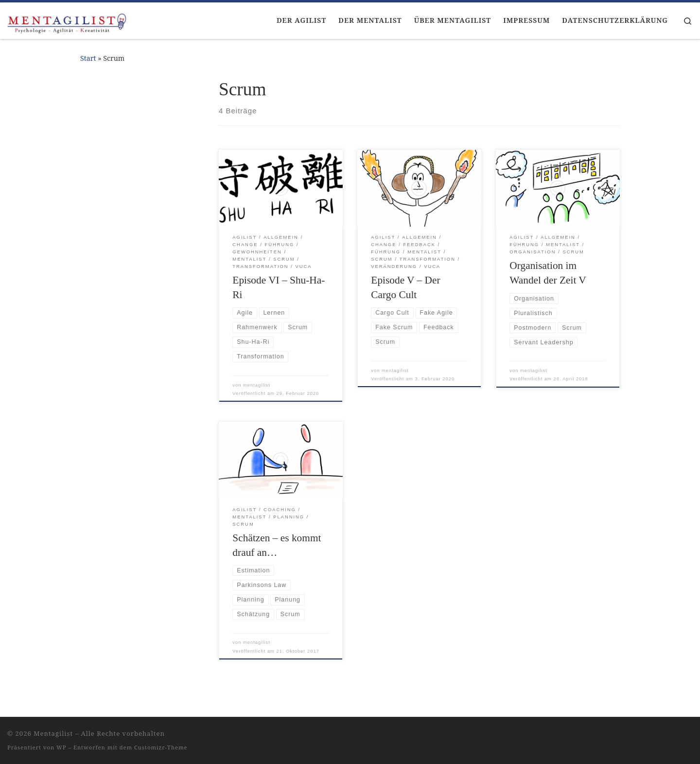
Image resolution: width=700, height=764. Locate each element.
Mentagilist (53, 733)
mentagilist (257, 385)
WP (61, 747)
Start (88, 58)
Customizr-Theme (161, 747)
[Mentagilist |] (68, 20)
